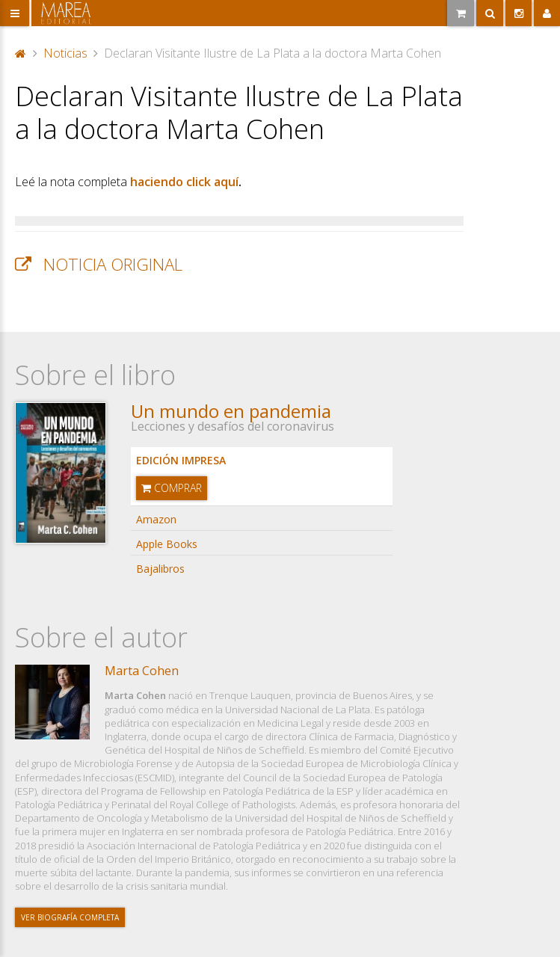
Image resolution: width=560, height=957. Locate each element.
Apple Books (167, 544)
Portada (21, 53)
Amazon (156, 519)
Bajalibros (160, 569)
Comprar (172, 488)
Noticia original (113, 264)
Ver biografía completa (70, 917)
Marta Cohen (142, 671)
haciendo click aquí (184, 182)
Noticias (65, 53)
